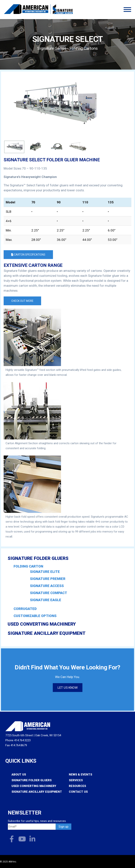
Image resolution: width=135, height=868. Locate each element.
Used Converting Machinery (42, 624)
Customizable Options (35, 616)
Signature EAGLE (46, 600)
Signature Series (52, 48)
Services (76, 780)
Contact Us (78, 792)
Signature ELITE (45, 572)
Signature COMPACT (49, 593)
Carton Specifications (28, 255)
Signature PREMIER (48, 579)
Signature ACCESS (47, 586)
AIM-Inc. (13, 862)
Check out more (22, 301)
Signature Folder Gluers (38, 558)
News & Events (81, 775)
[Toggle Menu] (127, 10)
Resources (77, 786)
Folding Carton (28, 566)
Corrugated (25, 609)
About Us (19, 775)
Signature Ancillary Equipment (47, 633)
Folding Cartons (84, 48)
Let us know (68, 688)
